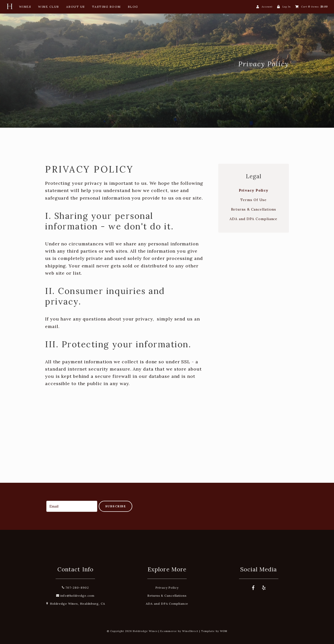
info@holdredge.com (75, 596)
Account (267, 7)
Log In (287, 7)
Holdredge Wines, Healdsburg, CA (75, 604)
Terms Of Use (253, 200)
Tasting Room (106, 7)
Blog (133, 7)
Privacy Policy (254, 190)
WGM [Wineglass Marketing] (224, 631)
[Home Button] (10, 8)
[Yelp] (264, 588)
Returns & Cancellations (254, 209)
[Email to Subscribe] (72, 506)
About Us (76, 7)
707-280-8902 (75, 588)
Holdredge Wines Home (83, 64)
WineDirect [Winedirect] (190, 631)
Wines (25, 7)
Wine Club (49, 7)
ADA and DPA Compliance (253, 219)
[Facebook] (253, 588)
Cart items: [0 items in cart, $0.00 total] (314, 7)
